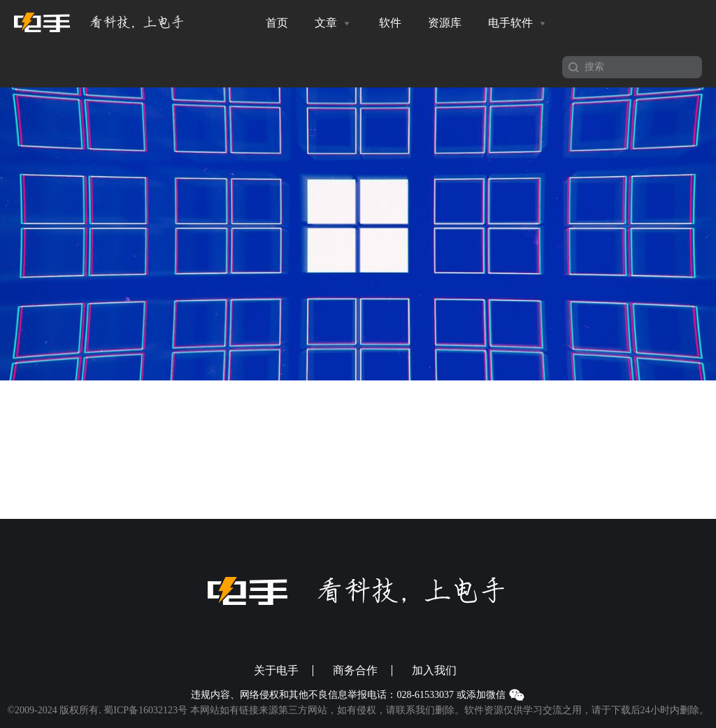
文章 (334, 23)
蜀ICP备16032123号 (145, 710)
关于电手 (276, 671)
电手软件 (518, 23)
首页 (277, 23)
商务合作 (355, 671)
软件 (390, 23)
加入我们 (434, 671)
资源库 (445, 23)
